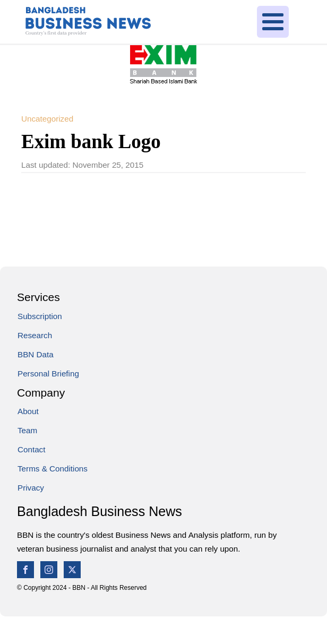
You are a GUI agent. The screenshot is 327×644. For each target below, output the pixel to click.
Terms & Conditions (53, 469)
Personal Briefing (48, 373)
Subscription (40, 316)
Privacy (31, 488)
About (28, 411)
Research (35, 335)
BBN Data (36, 354)
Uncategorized (47, 119)
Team (27, 430)
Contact (31, 449)
